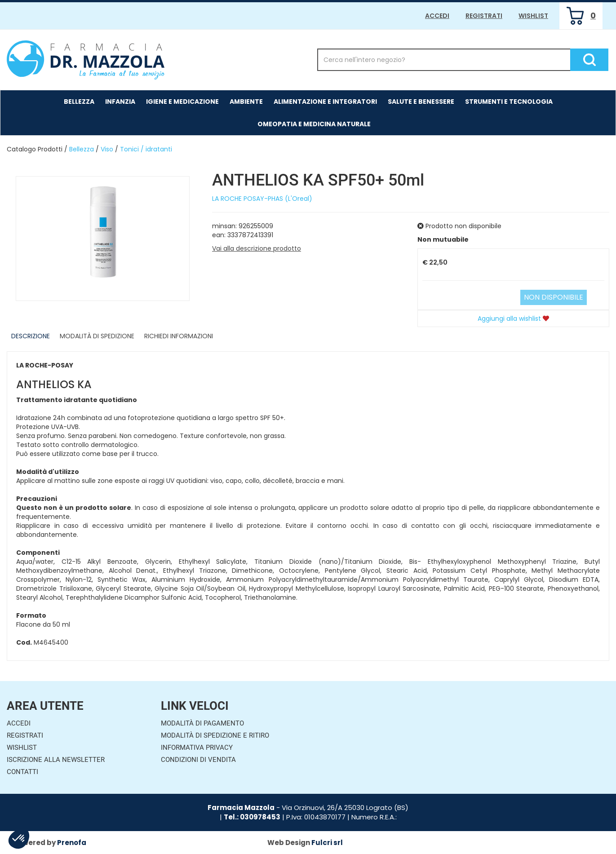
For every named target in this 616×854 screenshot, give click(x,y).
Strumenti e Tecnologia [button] (509, 102)
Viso (107, 149)
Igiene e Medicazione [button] (182, 102)
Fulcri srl (327, 843)
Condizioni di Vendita (198, 760)
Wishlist (533, 16)
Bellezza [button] (79, 102)
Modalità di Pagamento (202, 723)
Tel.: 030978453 (252, 817)
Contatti (22, 772)
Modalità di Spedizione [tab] (97, 336)
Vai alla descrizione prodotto (257, 248)
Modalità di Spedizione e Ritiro (215, 735)
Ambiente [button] (246, 102)
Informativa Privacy (197, 748)
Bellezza (82, 149)
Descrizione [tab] (31, 336)
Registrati (484, 16)
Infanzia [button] (120, 102)
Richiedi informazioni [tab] (179, 336)
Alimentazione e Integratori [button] (325, 102)
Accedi (437, 16)
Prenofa (72, 843)
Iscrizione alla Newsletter (56, 760)
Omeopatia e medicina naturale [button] (314, 124)
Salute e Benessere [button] (421, 102)
